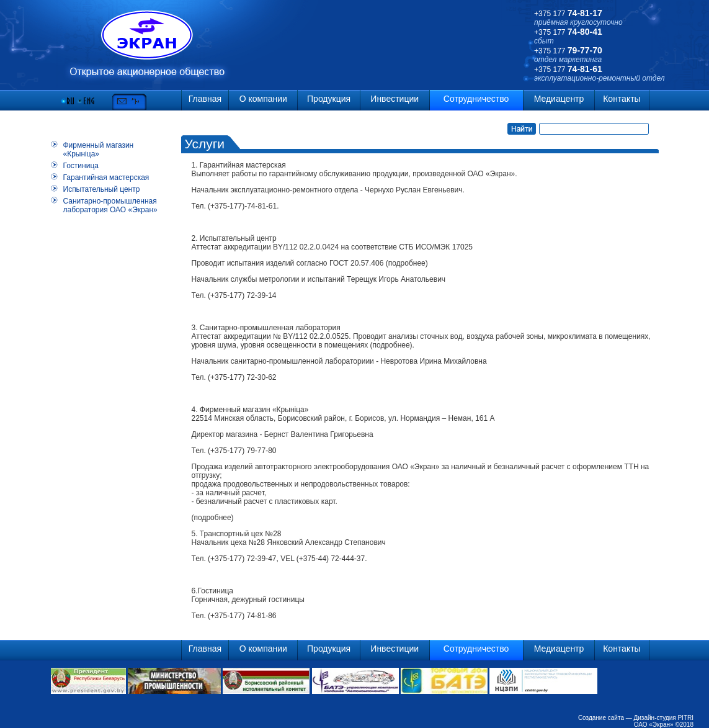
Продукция (329, 99)
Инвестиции (395, 99)
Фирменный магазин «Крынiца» (99, 150)
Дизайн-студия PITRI (664, 718)
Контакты (622, 99)
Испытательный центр (102, 189)
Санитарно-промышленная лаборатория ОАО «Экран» (110, 205)
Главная (205, 99)
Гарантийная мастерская (106, 178)
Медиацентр (559, 99)
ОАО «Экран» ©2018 (664, 725)
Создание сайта (601, 718)
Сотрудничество (476, 99)
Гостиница (81, 166)
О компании (263, 99)
